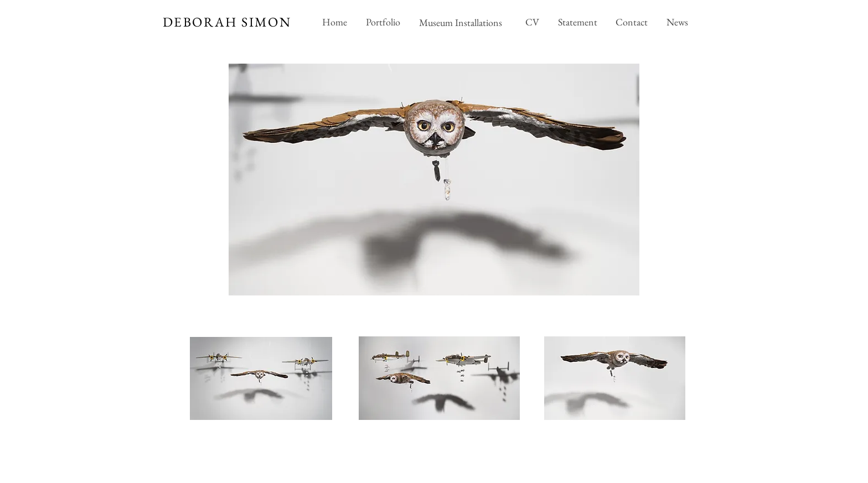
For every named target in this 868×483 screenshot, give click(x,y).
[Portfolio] (383, 22)
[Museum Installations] (462, 22)
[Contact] (631, 22)
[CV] (532, 22)
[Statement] (578, 22)
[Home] (334, 22)
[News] (677, 22)
